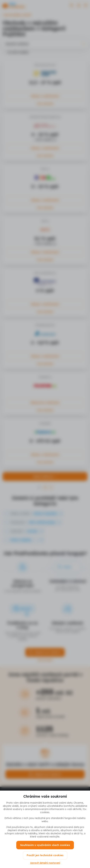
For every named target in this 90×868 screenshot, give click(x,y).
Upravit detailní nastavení (45, 863)
